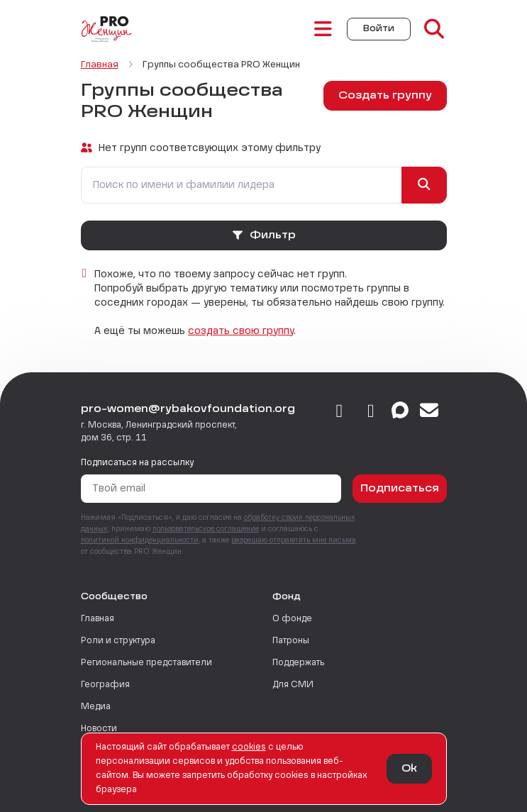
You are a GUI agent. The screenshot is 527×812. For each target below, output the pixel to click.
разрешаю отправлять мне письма (294, 540)
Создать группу (385, 96)
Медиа (96, 707)
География (105, 685)
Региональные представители (146, 663)
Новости (99, 729)
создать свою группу (241, 331)
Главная (98, 619)
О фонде (292, 619)
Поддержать (298, 663)
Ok (409, 769)
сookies (249, 747)
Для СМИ (293, 685)
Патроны (291, 641)
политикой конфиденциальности (140, 540)
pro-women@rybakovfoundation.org (188, 409)
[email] (429, 412)
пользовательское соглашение (206, 529)
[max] (400, 412)
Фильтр (263, 235)
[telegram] (371, 412)
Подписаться (400, 489)
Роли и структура (118, 641)
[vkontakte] (339, 412)
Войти (379, 29)
